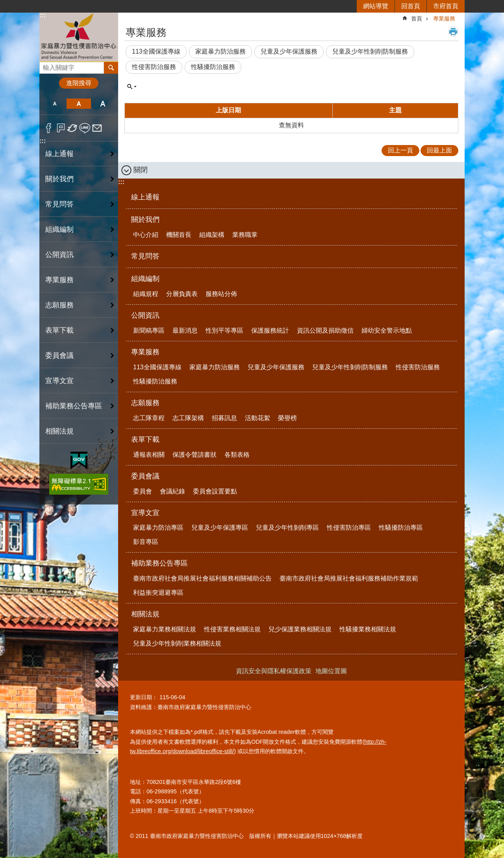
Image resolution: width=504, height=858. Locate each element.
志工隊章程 (149, 418)
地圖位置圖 (331, 671)
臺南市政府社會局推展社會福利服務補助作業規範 (349, 578)
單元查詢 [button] (132, 87)
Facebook (49, 128)
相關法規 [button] (59, 431)
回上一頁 (400, 150)
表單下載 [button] (59, 330)
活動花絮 (258, 418)
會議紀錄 (172, 491)
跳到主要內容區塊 (4, 4)
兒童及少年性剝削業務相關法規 (177, 643)
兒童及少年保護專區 (220, 528)
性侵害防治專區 (349, 528)
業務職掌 (245, 235)
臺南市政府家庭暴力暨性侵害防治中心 (79, 37)
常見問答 (59, 204)
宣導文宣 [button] (59, 381)
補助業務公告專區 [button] (74, 406)
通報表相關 (149, 455)
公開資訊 (145, 315)
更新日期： (144, 697)
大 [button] (103, 104)
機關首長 (179, 235)
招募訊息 (224, 418)
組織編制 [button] (59, 229)
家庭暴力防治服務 (220, 51)
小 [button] (55, 104)
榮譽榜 (287, 418)
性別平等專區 (224, 330)
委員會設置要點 (215, 491)
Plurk (61, 128)
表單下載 (145, 439)
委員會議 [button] (59, 355)
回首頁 (411, 6)
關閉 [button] (141, 170)
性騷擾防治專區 (401, 528)
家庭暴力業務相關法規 (165, 629)
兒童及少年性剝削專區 (287, 528)
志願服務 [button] (59, 305)
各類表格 (237, 455)
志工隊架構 (188, 418)
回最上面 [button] (439, 150)
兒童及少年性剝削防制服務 (370, 51)
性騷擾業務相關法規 (368, 629)
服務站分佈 (221, 294)
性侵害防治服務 (154, 67)
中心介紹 (146, 235)
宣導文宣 (145, 513)
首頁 (417, 19)
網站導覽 (376, 6)
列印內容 (453, 32)
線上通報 (59, 154)
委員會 (143, 491)
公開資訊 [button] (59, 255)
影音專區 (146, 542)
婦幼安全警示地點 (387, 330)
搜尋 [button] (111, 68)
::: (43, 15)
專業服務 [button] (59, 280)
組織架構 (212, 235)
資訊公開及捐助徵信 (325, 330)
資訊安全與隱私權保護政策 (274, 671)
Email (97, 128)
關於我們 (145, 220)
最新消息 (185, 330)
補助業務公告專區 (159, 563)
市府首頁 (446, 6)
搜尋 (46, 66)
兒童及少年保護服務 (289, 51)
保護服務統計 (270, 330)
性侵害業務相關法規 (232, 629)
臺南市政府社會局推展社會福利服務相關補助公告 (202, 578)
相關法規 (145, 614)
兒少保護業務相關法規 (300, 629)
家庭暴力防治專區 (158, 528)
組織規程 (146, 294)
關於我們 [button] (59, 179)
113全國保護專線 (156, 51)
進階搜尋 (79, 83)
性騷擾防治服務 (213, 67)
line (85, 128)
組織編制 (145, 279)
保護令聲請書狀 (195, 455)
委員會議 (145, 476)
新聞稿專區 (149, 330)
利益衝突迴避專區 (158, 593)
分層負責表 (182, 294)
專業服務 (444, 19)
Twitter (73, 128)
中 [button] (79, 104)
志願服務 (145, 403)
